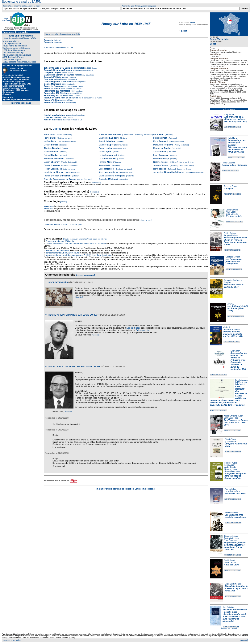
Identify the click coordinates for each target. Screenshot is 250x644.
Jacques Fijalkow (231, 235)
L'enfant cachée (234, 216)
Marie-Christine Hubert (234, 416)
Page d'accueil (6, 19)
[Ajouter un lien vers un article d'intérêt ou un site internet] (85, 239)
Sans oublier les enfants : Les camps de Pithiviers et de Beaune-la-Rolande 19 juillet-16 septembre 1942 (239, 361)
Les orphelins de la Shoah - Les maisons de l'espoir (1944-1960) (236, 119)
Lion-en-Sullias (133, 328)
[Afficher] (57, 40)
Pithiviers (72, 77)
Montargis (71, 84)
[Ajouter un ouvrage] (229, 628)
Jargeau (70, 73)
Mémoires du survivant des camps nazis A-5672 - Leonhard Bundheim (79, 255)
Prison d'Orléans (52, 100)
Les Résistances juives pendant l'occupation (234, 261)
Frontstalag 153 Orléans (56, 95)
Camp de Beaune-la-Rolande (58, 70)
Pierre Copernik (229, 163)
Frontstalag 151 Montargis (57, 91)
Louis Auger (229, 465)
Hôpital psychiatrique (55, 115)
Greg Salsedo (232, 214)
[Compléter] (96, 183)
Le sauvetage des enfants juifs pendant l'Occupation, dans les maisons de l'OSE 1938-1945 (237, 146)
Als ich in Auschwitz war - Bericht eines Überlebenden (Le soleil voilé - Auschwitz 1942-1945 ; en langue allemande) (235, 615)
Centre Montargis (52, 84)
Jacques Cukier (230, 186)
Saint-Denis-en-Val (75, 120)
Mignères (82, 82)
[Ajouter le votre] (146, 220)
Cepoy (74, 102)
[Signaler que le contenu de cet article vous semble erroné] (126, 489)
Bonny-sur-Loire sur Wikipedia (60, 241)
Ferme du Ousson (53, 86)
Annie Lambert (231, 441)
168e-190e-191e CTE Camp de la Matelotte (65, 68)
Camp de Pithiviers (53, 77)
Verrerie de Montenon (55, 102)
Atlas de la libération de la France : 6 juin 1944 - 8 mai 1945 (236, 588)
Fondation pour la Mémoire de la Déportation (242, 382)
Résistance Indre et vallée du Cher (234, 286)
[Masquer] (58, 42)
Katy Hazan (229, 115)
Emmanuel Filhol (231, 418)
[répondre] (79, 297)
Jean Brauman (230, 540)
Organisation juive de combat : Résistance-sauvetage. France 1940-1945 (235, 546)
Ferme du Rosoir (52, 89)
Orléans (76, 96)
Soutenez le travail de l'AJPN (22, 2)
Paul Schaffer (230, 489)
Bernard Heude (231, 469)
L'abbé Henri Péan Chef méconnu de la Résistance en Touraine (76, 244)
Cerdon (94, 68)
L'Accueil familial (52, 117)
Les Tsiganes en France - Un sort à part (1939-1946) (236, 422)
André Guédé (230, 467)
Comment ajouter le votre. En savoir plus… (64, 225)
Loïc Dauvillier (232, 210)
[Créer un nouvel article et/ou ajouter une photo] (62, 34)
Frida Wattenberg (232, 538)
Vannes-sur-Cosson (75, 86)
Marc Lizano (231, 212)
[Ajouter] (64, 202)
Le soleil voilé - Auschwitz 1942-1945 (235, 492)
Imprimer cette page (21, 103)
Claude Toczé (230, 439)
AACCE (231, 304)
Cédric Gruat (229, 560)
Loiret (213, 44)
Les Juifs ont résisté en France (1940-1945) (238, 308)
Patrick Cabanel (230, 233)
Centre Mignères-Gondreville (58, 82)
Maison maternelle (53, 120)
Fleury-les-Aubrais (87, 75)
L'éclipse (228, 188)
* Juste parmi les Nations (12, 640)
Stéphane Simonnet (233, 584)
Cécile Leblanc (230, 562)
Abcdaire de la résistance (235, 165)
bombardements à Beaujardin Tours (62, 253)
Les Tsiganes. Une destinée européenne (235, 516)
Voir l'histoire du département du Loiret (59, 47)
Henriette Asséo (232, 513)
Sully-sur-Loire (143, 330)
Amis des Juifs (231, 565)
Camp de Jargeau (53, 72)
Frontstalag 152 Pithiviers (57, 93)
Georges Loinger (233, 257)
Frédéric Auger (231, 463)
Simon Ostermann (232, 471)
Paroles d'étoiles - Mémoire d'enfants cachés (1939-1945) (233, 334)
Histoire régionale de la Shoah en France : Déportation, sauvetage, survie (236, 241)
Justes (57, 129)
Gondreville (73, 80)
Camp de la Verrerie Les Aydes (59, 75)
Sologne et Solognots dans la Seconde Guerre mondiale (235, 476)
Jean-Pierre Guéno (232, 329)
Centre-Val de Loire (219, 39)
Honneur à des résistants (57, 250)
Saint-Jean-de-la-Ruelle (92, 98)
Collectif (227, 327)
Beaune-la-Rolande (85, 70)
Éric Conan (235, 351)
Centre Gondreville (54, 79)
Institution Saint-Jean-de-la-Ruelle (61, 98)
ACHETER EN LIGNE (233, 127)
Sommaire (49, 40)
